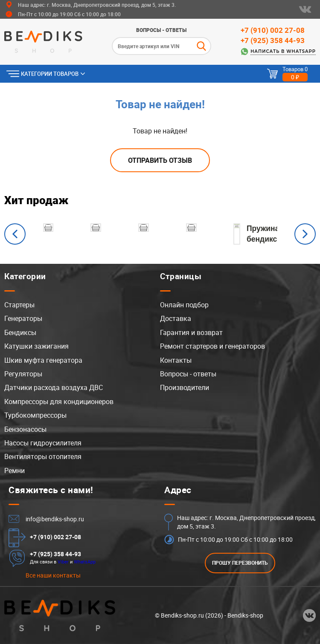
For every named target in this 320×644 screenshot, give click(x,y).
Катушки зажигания (36, 346)
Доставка (176, 318)
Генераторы (23, 318)
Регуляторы (23, 374)
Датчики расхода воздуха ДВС (54, 387)
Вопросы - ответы (161, 30)
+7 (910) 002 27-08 (273, 30)
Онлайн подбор (184, 305)
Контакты (176, 360)
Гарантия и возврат (191, 332)
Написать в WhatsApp (283, 51)
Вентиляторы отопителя (43, 456)
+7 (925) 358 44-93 (273, 40)
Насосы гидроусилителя (43, 443)
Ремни (15, 471)
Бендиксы (20, 332)
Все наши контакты (53, 575)
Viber (63, 562)
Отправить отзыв (160, 160)
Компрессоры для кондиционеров (59, 401)
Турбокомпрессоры (35, 415)
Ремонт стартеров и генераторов (212, 346)
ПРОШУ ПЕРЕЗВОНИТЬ (240, 563)
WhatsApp (85, 562)
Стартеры (19, 305)
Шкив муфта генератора (43, 360)
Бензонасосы (25, 429)
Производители (185, 387)
